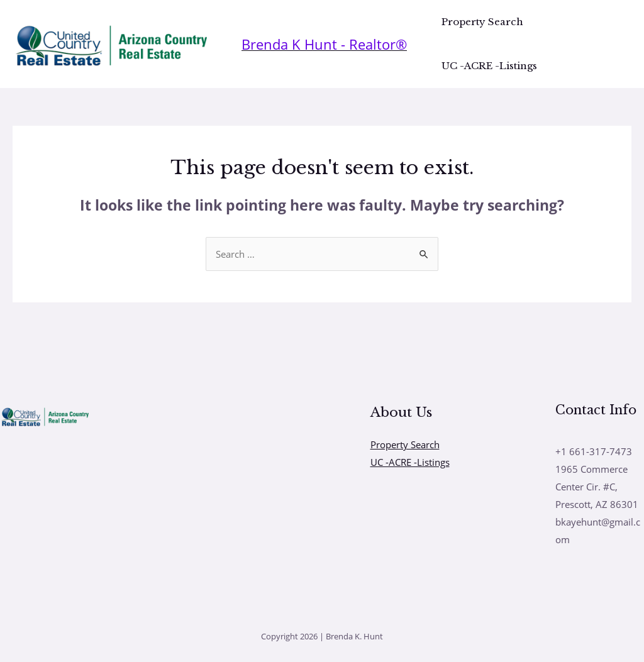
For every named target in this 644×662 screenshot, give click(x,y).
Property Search (482, 22)
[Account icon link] (324, 44)
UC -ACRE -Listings (489, 66)
